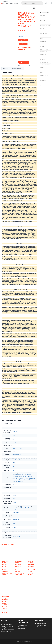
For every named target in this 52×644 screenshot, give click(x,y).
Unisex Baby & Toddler (22, 508)
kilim (14, 463)
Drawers (42, 47)
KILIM (14, 490)
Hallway (20, 476)
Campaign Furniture (45, 23)
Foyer (25, 475)
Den (35, 473)
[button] (34, 8)
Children (24, 506)
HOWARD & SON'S (17, 448)
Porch (17, 480)
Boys (20, 506)
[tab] (6, 68)
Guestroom (15, 476)
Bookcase (43, 20)
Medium (15, 527)
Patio (14, 480)
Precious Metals (44, 75)
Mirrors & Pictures (45, 70)
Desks (42, 39)
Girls (28, 506)
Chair (14, 451)
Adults (14, 506)
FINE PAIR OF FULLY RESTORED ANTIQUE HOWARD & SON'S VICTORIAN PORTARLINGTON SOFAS (7, 568)
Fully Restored (44, 54)
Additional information (17, 68)
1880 (14, 523)
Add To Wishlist (24, 62)
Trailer (25, 480)
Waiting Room (19, 482)
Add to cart (23, 44)
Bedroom (42, 18)
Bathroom (26, 473)
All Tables (43, 15)
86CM (14, 499)
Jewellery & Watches (45, 65)
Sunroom (21, 480)
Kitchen (22, 478)
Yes (13, 470)
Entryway (21, 475)
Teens (33, 506)
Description (6, 68)
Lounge (33, 478)
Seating (42, 78)
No (13, 439)
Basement (21, 473)
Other (42, 73)
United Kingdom (16, 537)
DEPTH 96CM (16, 520)
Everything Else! (44, 49)
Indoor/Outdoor (16, 478)
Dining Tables (43, 44)
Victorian (15, 493)
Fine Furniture (44, 52)
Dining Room (43, 41)
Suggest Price (23, 40)
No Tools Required (17, 457)
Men (30, 506)
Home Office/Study (27, 476)
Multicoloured (16, 512)
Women (14, 509)
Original (14, 502)
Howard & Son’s (44, 62)
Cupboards (43, 28)
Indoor (14, 530)
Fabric (14, 454)
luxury (14, 435)
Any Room (15, 473)
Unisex (14, 508)
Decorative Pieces (44, 31)
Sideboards (43, 81)
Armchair (15, 443)
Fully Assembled (17, 460)
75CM (14, 428)
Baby (17, 506)
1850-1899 (15, 432)
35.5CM (14, 496)
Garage (29, 475)
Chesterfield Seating (45, 26)
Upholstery (19, 454)
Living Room (28, 478)
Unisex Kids (31, 508)
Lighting (42, 67)
